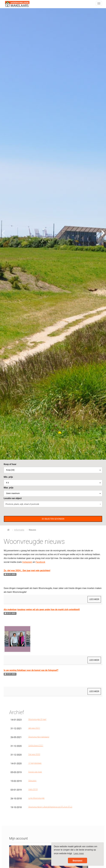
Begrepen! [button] (77, 860)
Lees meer (94, 599)
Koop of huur (10, 464)
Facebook (40, 562)
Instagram (27, 562)
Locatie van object (13, 498)
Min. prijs (8, 477)
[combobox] (53, 470)
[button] (53, 519)
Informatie (19, 530)
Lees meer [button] (79, 853)
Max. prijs (9, 488)
